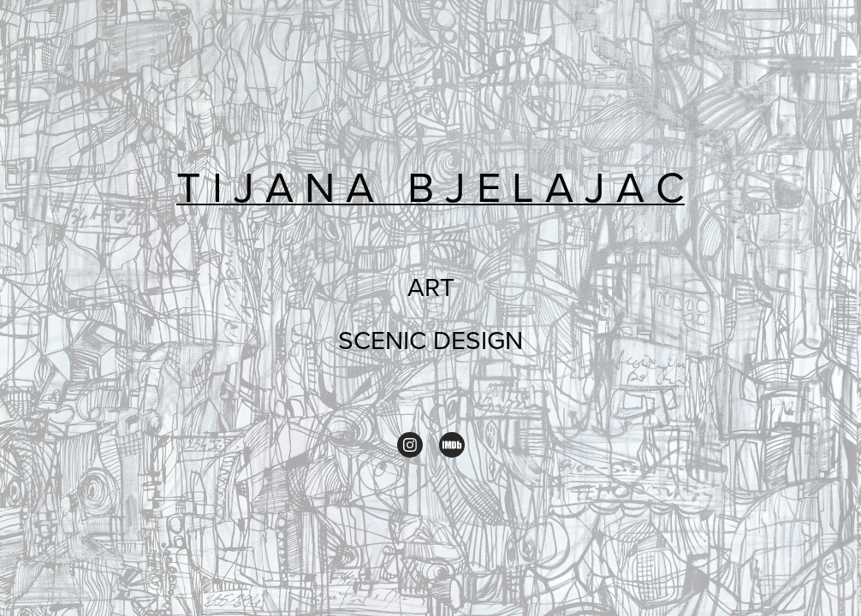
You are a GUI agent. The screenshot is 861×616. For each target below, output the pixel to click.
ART (431, 287)
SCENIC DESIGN (430, 340)
